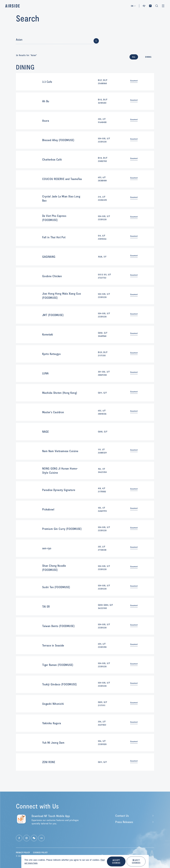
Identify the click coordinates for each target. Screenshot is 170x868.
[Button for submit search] (96, 41)
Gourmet (134, 81)
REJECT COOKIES (136, 861)
